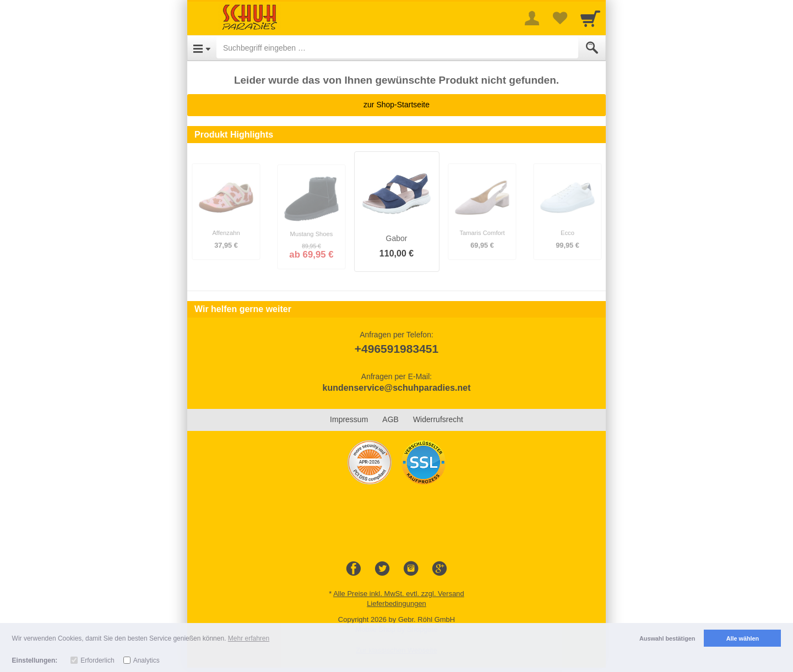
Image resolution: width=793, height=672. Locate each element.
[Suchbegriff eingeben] (397, 48)
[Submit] (592, 48)
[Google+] (439, 569)
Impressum (349, 419)
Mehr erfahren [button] (249, 638)
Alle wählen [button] (743, 638)
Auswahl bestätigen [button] (667, 638)
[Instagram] (411, 569)
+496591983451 (397, 349)
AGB (390, 419)
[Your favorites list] (560, 18)
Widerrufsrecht (438, 419)
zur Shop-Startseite (397, 105)
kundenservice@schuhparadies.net (396, 388)
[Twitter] (382, 569)
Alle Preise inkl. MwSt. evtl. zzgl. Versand (399, 594)
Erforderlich (97, 660)
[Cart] (590, 18)
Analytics (146, 660)
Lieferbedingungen (397, 603)
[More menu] (532, 18)
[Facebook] (354, 569)
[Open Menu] (202, 48)
